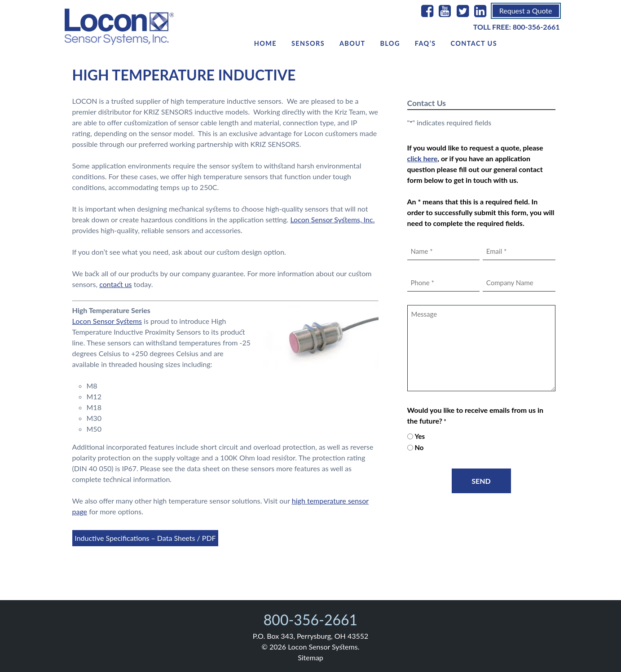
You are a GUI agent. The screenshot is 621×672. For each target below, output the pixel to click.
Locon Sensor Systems (107, 321)
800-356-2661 (536, 27)
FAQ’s (425, 43)
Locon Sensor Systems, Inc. (332, 219)
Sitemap (310, 657)
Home (265, 43)
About (352, 43)
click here (423, 158)
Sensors (308, 43)
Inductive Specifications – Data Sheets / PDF (145, 538)
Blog (390, 43)
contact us (115, 284)
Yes (420, 436)
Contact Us (474, 43)
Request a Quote (526, 11)
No (419, 447)
